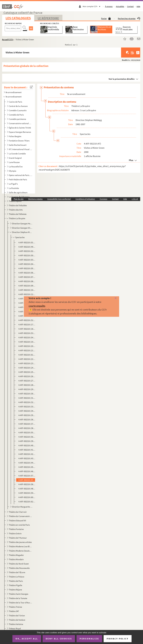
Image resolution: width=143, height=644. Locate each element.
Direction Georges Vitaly (22, 228)
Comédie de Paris (16, 115)
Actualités (120, 6)
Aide (138, 6)
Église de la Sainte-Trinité (20, 128)
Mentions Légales (35, 199)
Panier (106, 18)
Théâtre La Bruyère (17, 218)
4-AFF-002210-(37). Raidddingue (27, 424)
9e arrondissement (14, 97)
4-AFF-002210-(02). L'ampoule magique (27, 251)
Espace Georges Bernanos (20, 132)
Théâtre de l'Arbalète (18, 205)
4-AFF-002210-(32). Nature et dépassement (27, 402)
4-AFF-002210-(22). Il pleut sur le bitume (27, 359)
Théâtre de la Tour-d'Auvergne (21, 603)
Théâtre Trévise (15, 607)
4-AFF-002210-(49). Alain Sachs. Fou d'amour (27, 247)
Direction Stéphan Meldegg (22, 232)
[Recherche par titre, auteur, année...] (13, 28)
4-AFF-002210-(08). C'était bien (27, 281)
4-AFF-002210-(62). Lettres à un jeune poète (27, 502)
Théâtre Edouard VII (17, 521)
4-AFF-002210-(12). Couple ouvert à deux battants (27, 294)
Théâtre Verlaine (16, 624)
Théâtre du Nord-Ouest (19, 564)
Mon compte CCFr (92, 6)
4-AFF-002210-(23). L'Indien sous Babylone (27, 363)
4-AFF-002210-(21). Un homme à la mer (27, 350)
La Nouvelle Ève (16, 167)
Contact (130, 6)
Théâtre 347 (14, 611)
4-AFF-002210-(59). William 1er (27, 493)
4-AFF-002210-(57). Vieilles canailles (27, 476)
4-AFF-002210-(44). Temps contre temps (27, 463)
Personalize (89, 639)
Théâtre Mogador (16, 555)
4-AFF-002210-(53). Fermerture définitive (27, 333)
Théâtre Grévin (15, 533)
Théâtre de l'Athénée (18, 214)
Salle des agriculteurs (18, 192)
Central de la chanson (18, 106)
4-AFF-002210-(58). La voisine (27, 484)
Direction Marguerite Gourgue (22, 507)
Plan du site (19, 199)
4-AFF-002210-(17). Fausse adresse (27, 325)
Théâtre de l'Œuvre (17, 572)
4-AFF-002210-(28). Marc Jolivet (27, 385)
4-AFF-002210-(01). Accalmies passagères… (27, 242)
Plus (131, 160)
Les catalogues (18, 18)
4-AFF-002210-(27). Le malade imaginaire (27, 381)
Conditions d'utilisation (85, 199)
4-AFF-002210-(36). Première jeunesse (27, 420)
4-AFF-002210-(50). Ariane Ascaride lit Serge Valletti (27, 255)
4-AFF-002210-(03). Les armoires (27, 260)
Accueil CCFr (8, 39)
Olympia (12, 171)
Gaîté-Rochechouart (18, 145)
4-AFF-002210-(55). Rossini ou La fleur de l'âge (27, 432)
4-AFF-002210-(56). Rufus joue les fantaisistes (27, 437)
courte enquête (37, 306)
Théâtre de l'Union (17, 616)
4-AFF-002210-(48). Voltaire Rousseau (27, 489)
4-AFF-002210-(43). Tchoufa (27, 458)
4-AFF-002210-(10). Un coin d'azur (27, 290)
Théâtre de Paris (16, 581)
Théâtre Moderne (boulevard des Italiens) (21, 551)
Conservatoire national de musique (21, 123)
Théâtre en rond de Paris (19, 525)
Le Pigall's (13, 184)
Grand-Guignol (15, 158)
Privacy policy (118, 639)
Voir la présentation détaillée (122, 79)
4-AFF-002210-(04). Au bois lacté (27, 264)
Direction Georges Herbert (22, 224)
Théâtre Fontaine (16, 529)
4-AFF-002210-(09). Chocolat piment (27, 286)
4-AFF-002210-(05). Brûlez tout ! (27, 268)
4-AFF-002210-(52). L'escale (27, 320)
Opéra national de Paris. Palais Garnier (21, 175)
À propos (109, 6)
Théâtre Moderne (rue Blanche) (21, 546)
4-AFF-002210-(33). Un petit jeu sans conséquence (27, 407)
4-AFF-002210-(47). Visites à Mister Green (27, 480)
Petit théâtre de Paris (18, 179)
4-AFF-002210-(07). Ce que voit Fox (27, 277)
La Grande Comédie (17, 154)
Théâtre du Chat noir (18, 512)
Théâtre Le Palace (16, 577)
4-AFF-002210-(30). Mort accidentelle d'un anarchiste (27, 394)
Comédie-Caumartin (18, 110)
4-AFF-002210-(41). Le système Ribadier (27, 450)
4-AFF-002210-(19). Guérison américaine (27, 342)
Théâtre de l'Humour (18, 538)
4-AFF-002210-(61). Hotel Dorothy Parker (27, 355)
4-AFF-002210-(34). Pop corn (27, 411)
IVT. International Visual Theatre (21, 149)
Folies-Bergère (15, 136)
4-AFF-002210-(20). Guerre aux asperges (27, 346)
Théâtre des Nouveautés (19, 568)
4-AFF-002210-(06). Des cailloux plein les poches (27, 273)
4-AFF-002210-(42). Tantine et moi (27, 454)
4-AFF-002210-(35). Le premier (27, 415)
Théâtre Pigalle (15, 585)
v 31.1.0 (135, 199)
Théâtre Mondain (16, 559)
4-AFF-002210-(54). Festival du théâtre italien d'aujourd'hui (27, 337)
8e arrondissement (14, 92)
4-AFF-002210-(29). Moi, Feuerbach (27, 389)
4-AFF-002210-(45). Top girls (27, 467)
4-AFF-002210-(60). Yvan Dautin (27, 497)
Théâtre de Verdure (17, 620)
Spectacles (20, 237)
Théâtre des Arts (16, 210)
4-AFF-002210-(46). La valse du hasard (27, 471)
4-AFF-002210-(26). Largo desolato (27, 376)
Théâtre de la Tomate (18, 598)
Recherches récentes (129, 18)
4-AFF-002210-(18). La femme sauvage (27, 329)
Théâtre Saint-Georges (19, 594)
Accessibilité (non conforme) (59, 199)
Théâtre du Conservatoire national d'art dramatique (21, 516)
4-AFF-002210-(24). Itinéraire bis (27, 368)
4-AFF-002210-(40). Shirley (27, 445)
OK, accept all (27, 639)
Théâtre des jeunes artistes (20, 542)
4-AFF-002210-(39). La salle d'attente (27, 441)
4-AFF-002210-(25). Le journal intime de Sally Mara (27, 372)
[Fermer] (113, 298)
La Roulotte (14, 188)
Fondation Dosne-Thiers (19, 141)
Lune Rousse (14, 162)
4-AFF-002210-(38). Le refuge (27, 428)
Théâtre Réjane (15, 590)
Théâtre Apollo (15, 201)
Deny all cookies (59, 639)
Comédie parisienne (17, 119)
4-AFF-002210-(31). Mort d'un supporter (27, 398)
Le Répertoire (48, 18)
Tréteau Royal (15, 628)
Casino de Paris (15, 102)
